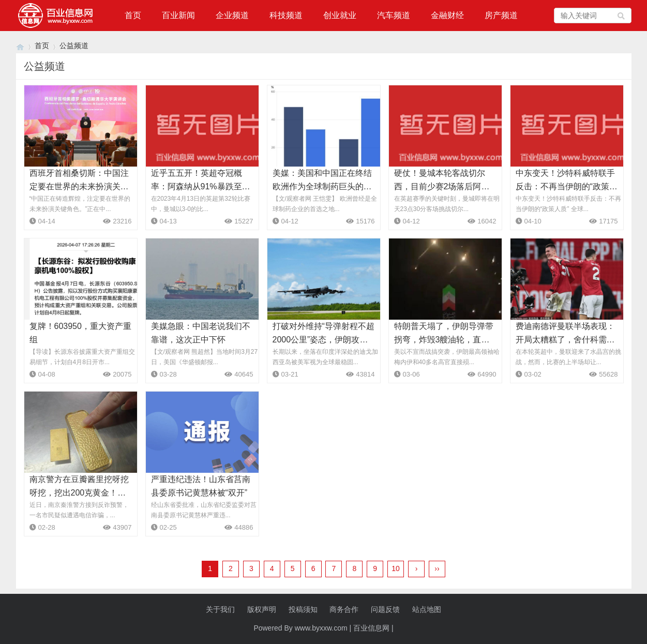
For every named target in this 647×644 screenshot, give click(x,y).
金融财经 (447, 15)
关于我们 (220, 609)
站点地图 (427, 609)
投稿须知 (303, 609)
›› (437, 568)
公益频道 (74, 46)
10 (396, 568)
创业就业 (340, 15)
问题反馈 (385, 609)
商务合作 (344, 609)
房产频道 (501, 15)
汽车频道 (394, 15)
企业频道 (232, 15)
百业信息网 (371, 628)
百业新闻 (178, 15)
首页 (133, 15)
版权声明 (262, 609)
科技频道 (286, 15)
